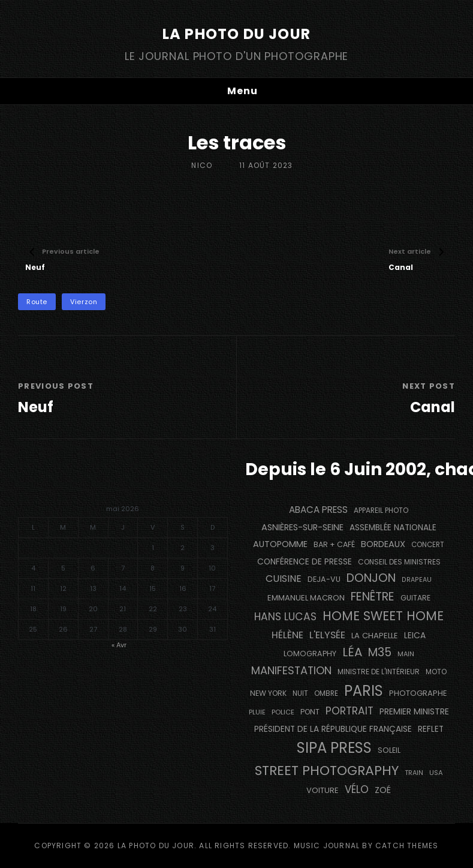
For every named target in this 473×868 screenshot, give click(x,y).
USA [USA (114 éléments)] (436, 773)
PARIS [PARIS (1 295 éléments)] (364, 691)
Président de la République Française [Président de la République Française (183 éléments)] (333, 729)
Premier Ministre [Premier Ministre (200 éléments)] (414, 711)
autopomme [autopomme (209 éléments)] (280, 544)
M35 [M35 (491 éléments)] (380, 652)
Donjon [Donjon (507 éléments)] (371, 578)
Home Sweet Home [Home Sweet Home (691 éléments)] (383, 616)
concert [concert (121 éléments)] (428, 545)
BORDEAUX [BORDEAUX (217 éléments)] (383, 544)
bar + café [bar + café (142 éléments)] (334, 544)
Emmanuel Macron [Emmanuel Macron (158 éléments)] (306, 598)
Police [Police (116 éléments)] (283, 712)
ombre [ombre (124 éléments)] (326, 693)
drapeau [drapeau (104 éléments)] (417, 580)
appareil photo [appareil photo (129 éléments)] (381, 510)
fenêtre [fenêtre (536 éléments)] (373, 597)
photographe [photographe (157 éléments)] (418, 693)
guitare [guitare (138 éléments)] (415, 598)
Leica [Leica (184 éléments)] (415, 635)
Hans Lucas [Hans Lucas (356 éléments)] (285, 617)
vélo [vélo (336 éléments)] (357, 789)
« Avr (119, 645)
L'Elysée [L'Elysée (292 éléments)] (327, 635)
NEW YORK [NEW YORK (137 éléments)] (268, 693)
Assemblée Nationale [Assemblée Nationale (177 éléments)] (393, 528)
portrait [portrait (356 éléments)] (350, 711)
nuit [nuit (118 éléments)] (300, 693)
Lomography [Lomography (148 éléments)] (310, 654)
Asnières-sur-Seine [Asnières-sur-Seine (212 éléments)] (302, 527)
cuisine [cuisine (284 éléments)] (284, 579)
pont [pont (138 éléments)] (310, 712)
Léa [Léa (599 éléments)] (352, 652)
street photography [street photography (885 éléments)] (327, 771)
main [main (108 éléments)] (406, 654)
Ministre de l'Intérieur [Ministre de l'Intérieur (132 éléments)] (379, 672)
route (37, 302)
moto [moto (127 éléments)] (436, 672)
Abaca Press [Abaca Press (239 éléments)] (318, 510)
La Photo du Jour (236, 34)
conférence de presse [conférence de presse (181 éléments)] (305, 562)
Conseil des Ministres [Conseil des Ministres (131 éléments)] (399, 562)
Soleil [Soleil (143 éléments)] (389, 750)
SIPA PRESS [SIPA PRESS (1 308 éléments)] (334, 748)
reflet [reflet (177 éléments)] (431, 729)
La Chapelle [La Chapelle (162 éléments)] (375, 636)
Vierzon (84, 302)
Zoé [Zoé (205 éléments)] (383, 790)
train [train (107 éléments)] (414, 773)
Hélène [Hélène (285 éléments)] (287, 635)
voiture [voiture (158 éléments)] (323, 790)
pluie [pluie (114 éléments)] (257, 712)
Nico (202, 165)
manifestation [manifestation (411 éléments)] (291, 670)
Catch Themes (407, 846)
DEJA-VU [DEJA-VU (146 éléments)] (324, 579)
